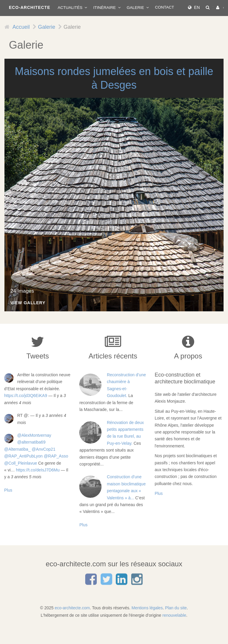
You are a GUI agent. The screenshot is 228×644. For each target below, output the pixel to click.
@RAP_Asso (56, 456)
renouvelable (174, 615)
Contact (164, 7)
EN (197, 7)
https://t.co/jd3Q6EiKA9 (26, 396)
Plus (8, 490)
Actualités (71, 8)
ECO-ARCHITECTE (30, 7)
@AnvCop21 (44, 449)
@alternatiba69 (31, 442)
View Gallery (28, 303)
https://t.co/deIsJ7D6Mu (38, 470)
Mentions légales (147, 608)
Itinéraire (105, 8)
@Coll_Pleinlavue (21, 463)
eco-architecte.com (72, 608)
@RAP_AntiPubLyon (23, 456)
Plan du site (176, 608)
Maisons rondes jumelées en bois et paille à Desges (114, 78)
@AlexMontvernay (34, 435)
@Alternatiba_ (17, 449)
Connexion (224, 8)
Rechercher (213, 8)
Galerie (136, 8)
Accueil (21, 27)
